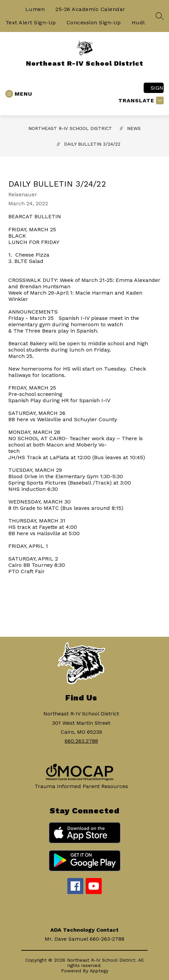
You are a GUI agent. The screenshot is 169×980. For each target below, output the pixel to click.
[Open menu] (19, 94)
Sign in (157, 88)
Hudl (138, 22)
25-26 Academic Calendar (90, 9)
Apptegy (99, 971)
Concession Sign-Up (94, 22)
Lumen (35, 9)
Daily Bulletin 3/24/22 (92, 144)
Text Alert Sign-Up (31, 22)
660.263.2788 (81, 741)
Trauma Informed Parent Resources (81, 786)
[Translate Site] (140, 100)
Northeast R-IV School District (70, 128)
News (134, 128)
